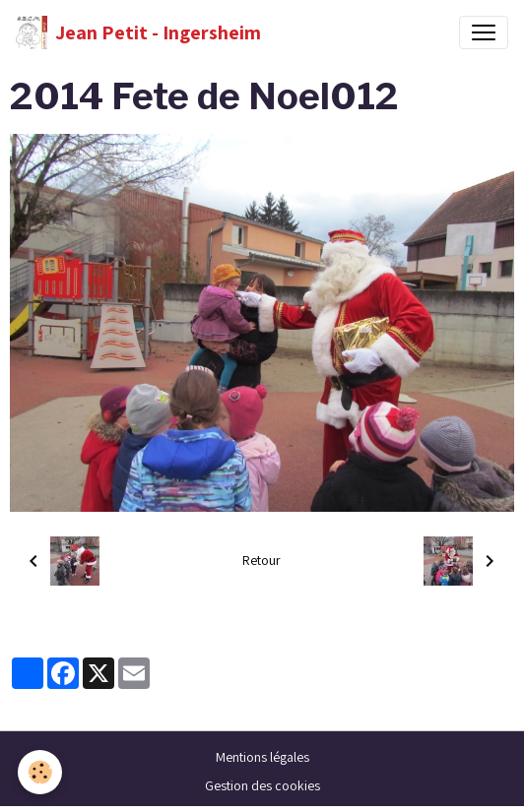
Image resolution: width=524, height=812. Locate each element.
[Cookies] (40, 772)
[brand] (138, 32)
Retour (262, 560)
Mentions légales (262, 757)
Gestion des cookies (262, 785)
